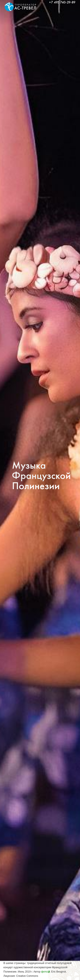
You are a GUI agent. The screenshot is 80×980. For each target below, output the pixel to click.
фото (44, 972)
